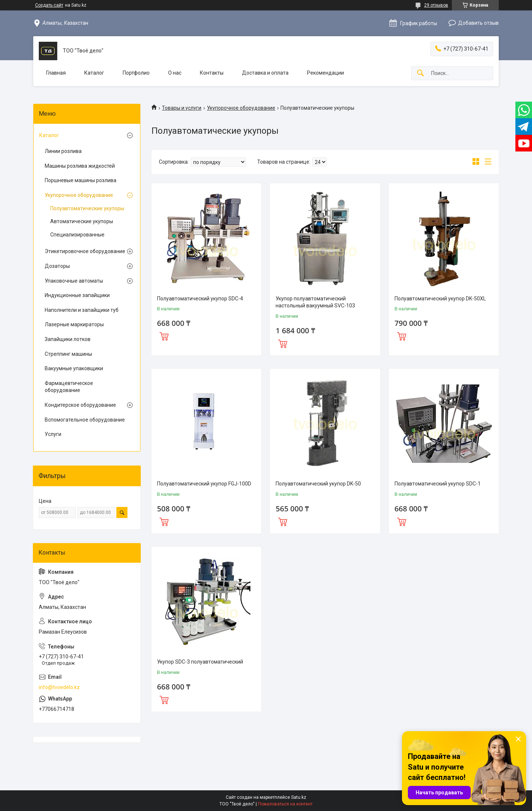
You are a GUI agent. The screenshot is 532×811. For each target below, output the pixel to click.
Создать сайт (49, 5)
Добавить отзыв (478, 23)
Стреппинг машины (68, 354)
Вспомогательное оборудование (85, 420)
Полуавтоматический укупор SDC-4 (200, 299)
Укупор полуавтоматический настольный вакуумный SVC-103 (315, 302)
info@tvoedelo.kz (59, 687)
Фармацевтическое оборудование (69, 387)
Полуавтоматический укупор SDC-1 (438, 484)
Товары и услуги (182, 108)
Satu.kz (299, 797)
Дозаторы (57, 266)
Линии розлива (63, 151)
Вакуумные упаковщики (74, 368)
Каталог (94, 73)
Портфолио (136, 73)
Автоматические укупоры (82, 221)
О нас (175, 73)
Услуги (53, 434)
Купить (164, 335)
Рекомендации (325, 73)
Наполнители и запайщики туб (82, 310)
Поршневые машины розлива (81, 180)
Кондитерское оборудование (80, 405)
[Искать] (420, 73)
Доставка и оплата (265, 73)
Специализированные (77, 235)
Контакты (212, 73)
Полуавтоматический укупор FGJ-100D (204, 484)
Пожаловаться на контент (285, 804)
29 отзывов (436, 5)
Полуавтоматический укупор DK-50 (318, 484)
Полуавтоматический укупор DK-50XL (440, 299)
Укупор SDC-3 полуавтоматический (200, 662)
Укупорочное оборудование (241, 108)
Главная (56, 73)
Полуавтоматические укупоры (87, 208)
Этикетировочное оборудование (85, 251)
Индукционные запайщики (77, 295)
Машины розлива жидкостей (80, 166)
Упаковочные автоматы (74, 281)
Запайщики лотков (68, 339)
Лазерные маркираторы (74, 324)
